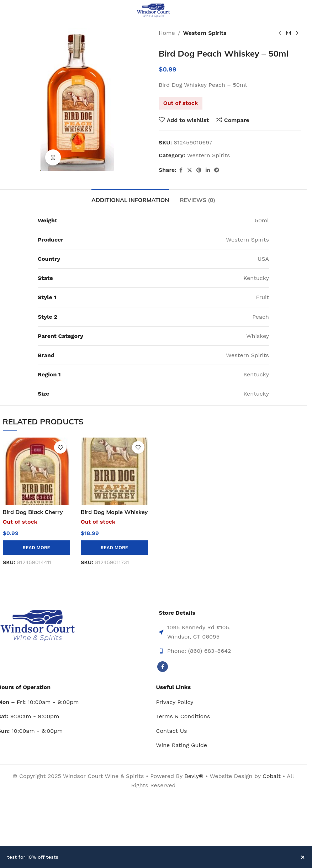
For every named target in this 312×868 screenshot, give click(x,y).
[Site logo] (153, 10)
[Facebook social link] (181, 170)
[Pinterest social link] (199, 170)
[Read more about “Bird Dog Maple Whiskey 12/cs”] (114, 548)
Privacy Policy (175, 702)
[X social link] (190, 170)
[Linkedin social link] (208, 170)
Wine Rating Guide (182, 745)
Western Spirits (205, 33)
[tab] (130, 199)
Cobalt (273, 776)
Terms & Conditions (183, 716)
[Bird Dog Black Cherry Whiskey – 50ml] (36, 471)
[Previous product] (280, 33)
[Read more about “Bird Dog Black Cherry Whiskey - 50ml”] (36, 548)
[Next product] (297, 33)
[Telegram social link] (217, 170)
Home (167, 33)
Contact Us (172, 731)
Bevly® (194, 776)
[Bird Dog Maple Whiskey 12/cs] (114, 471)
